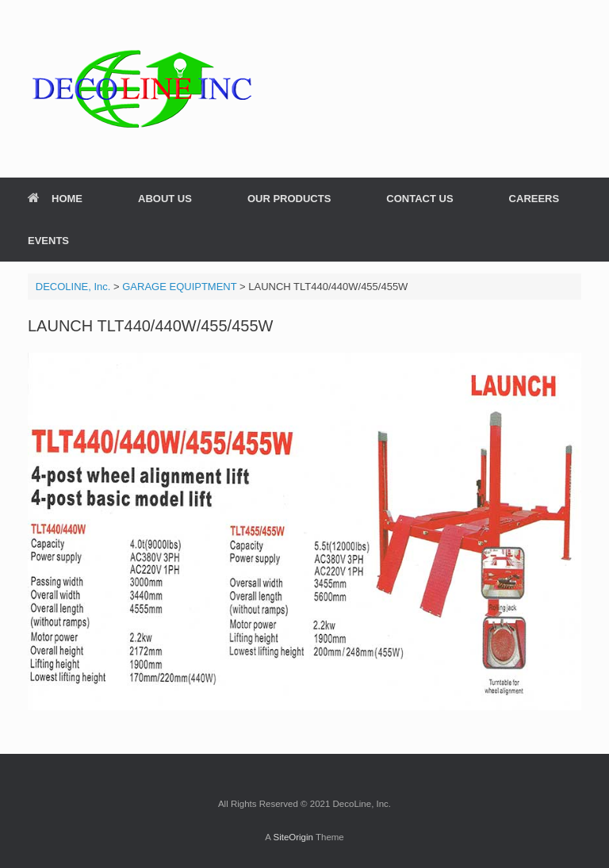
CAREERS (534, 199)
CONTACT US (419, 199)
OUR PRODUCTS (289, 199)
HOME (55, 199)
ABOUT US (165, 199)
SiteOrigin (293, 837)
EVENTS (48, 241)
